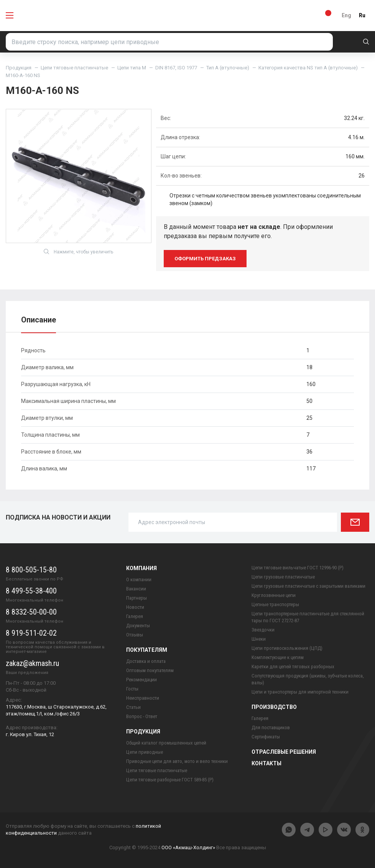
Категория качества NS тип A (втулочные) (308, 68)
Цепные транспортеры (275, 604)
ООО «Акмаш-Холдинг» (188, 847)
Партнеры (137, 598)
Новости (135, 607)
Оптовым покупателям (150, 670)
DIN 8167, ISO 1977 (176, 68)
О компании (139, 579)
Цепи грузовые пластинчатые (283, 577)
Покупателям (147, 650)
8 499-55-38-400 (31, 591)
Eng (346, 15)
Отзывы (135, 635)
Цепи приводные (145, 752)
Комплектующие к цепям (278, 657)
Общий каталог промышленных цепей (166, 743)
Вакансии (136, 589)
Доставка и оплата (146, 661)
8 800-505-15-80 (31, 570)
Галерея (135, 616)
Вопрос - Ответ (142, 716)
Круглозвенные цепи (274, 595)
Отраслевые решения (284, 752)
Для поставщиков (271, 727)
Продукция (19, 68)
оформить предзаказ (205, 259)
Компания (141, 568)
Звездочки (263, 630)
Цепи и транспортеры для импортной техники (300, 692)
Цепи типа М (132, 68)
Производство (274, 707)
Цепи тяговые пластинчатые (74, 68)
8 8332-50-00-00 (31, 612)
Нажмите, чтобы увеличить (78, 252)
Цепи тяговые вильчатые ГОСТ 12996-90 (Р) (298, 568)
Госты (132, 689)
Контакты (266, 763)
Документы (138, 626)
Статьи (133, 707)
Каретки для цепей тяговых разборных (293, 667)
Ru (362, 15)
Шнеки (259, 639)
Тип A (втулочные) (228, 68)
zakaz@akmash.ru (32, 663)
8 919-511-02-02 (31, 633)
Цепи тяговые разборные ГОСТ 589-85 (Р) (170, 780)
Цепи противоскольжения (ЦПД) (287, 648)
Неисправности (143, 698)
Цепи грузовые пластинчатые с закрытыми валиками (308, 586)
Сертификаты (266, 737)
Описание (39, 320)
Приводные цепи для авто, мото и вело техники (177, 761)
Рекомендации (141, 680)
